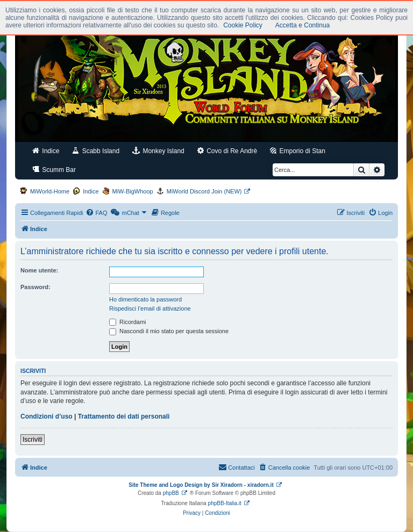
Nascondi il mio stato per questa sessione (169, 331)
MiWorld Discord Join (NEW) (204, 191)
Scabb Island (96, 151)
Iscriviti (33, 440)
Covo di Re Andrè (227, 151)
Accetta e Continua (302, 25)
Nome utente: (39, 270)
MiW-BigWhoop (133, 191)
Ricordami (128, 322)
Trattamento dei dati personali (124, 416)
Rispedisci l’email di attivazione (150, 308)
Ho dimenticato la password (145, 299)
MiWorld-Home (50, 191)
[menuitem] (96, 213)
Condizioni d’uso (47, 416)
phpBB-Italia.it (225, 503)
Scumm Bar (54, 170)
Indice (46, 151)
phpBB (171, 493)
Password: (35, 287)
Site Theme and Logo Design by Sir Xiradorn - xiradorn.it (201, 485)
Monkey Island (158, 151)
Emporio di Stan (298, 151)
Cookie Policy (243, 25)
